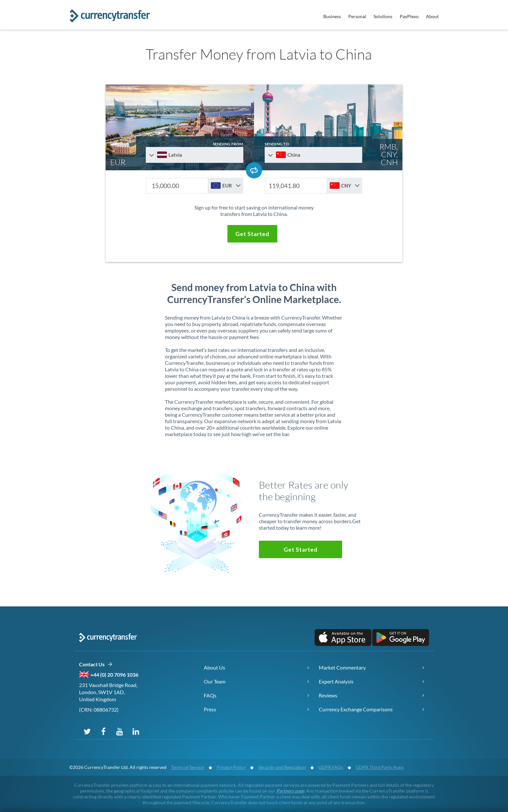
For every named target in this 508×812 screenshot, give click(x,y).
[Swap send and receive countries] (254, 170)
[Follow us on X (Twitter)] (87, 731)
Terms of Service (188, 767)
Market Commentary (342, 667)
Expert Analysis (336, 681)
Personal (357, 16)
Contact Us (96, 665)
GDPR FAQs (331, 767)
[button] (252, 234)
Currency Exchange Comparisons (356, 709)
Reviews (328, 695)
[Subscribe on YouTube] (120, 731)
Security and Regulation (282, 767)
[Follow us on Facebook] (103, 731)
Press (210, 709)
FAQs (210, 695)
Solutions (383, 16)
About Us (214, 667)
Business (332, 16)
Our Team (215, 681)
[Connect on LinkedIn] (136, 731)
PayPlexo (409, 16)
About (432, 16)
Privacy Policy (231, 767)
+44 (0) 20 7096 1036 (114, 675)
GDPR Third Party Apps (380, 767)
